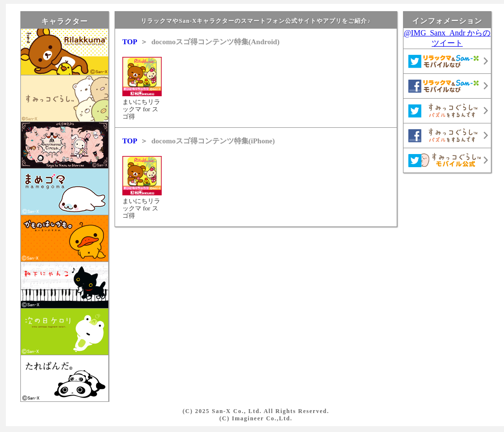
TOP (130, 42)
